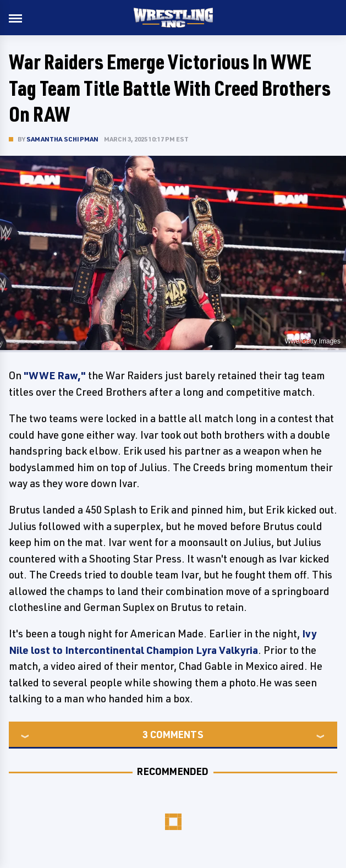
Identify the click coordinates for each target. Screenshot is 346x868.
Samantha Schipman (62, 139)
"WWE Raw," (55, 375)
